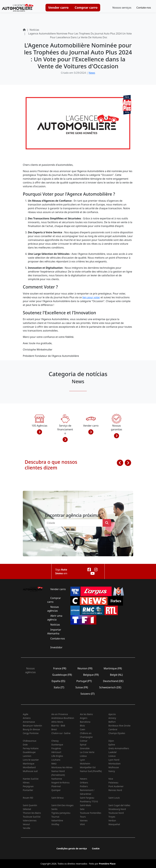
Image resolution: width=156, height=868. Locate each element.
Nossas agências (53, 609)
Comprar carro (86, 8)
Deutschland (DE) (113, 681)
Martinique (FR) (113, 668)
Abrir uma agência (55, 618)
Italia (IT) (59, 687)
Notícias (55, 625)
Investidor (56, 647)
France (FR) (60, 668)
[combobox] (75, 523)
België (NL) (116, 675)
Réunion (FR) (85, 668)
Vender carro (58, 8)
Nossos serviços (122, 8)
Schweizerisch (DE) (110, 687)
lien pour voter (91, 297)
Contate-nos (144, 8)
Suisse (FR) (82, 687)
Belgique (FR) (91, 675)
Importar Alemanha (54, 632)
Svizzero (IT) (87, 694)
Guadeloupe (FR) (62, 675)
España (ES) (58, 681)
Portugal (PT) (84, 681)
